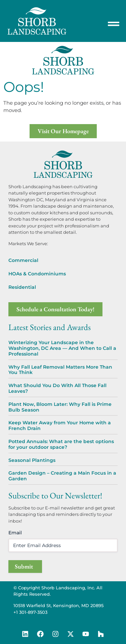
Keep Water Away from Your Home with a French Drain (60, 425)
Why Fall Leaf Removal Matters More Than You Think (60, 370)
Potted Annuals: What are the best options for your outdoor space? (61, 444)
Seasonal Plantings (32, 460)
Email (15, 533)
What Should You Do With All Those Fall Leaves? (57, 388)
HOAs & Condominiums (37, 274)
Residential (22, 287)
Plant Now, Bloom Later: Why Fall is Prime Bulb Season (60, 407)
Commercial (23, 260)
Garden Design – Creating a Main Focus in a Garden (62, 476)
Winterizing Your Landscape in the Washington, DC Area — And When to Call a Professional (62, 348)
